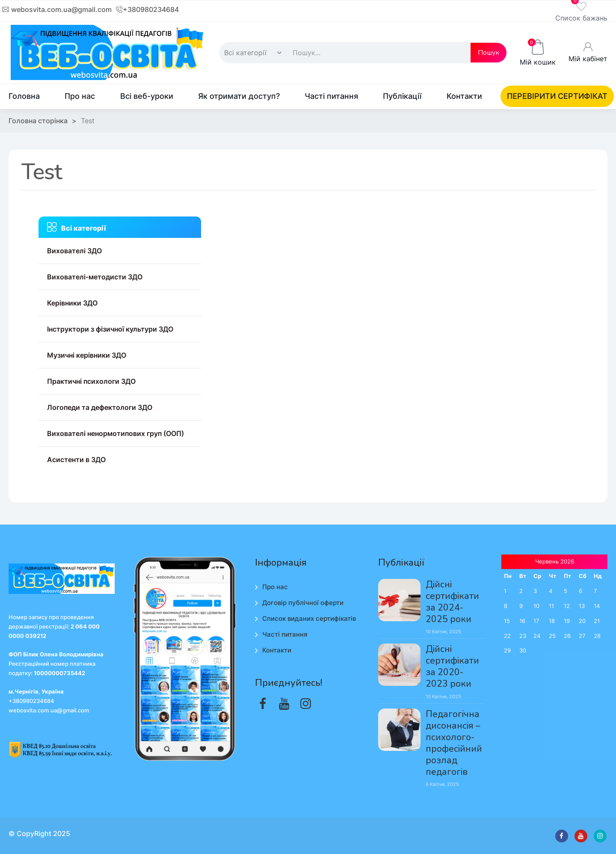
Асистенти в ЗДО (76, 460)
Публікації (402, 96)
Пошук (489, 53)
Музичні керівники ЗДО (87, 355)
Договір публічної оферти (303, 603)
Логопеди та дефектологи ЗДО (100, 407)
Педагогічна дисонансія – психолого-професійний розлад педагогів (454, 743)
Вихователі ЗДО (74, 251)
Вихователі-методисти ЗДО (95, 277)
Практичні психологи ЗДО (91, 381)
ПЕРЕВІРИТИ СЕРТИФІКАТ (557, 96)
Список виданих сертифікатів (309, 618)
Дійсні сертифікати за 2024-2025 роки (452, 602)
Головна (24, 96)
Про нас (80, 96)
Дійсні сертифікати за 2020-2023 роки (452, 667)
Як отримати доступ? (239, 96)
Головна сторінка (38, 121)
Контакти (464, 96)
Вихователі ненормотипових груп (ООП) (115, 433)
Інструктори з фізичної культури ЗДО (110, 329)
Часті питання (331, 96)
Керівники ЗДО (72, 303)
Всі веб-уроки (147, 96)
